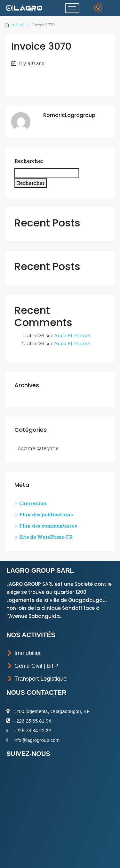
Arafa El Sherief (72, 335)
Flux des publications (46, 514)
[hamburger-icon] (72, 8)
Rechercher (29, 161)
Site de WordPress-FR (46, 537)
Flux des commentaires (48, 526)
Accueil (18, 25)
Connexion (33, 503)
